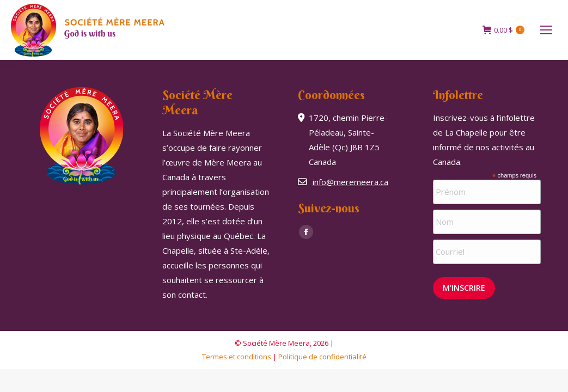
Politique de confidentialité (322, 357)
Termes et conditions (237, 357)
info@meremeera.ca (350, 182)
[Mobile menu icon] (546, 30)
